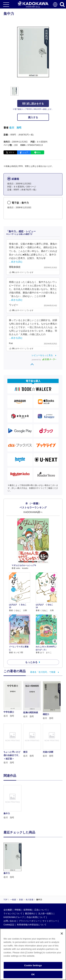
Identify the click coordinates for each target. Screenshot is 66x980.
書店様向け (30, 914)
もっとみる (31, 662)
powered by (44, 360)
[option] (13, 802)
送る (39, 152)
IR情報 (18, 910)
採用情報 (28, 910)
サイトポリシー (50, 921)
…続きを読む (16, 262)
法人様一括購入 (46, 914)
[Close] (62, 934)
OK (33, 974)
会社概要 (8, 910)
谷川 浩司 (15, 128)
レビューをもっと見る (42, 355)
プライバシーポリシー (29, 921)
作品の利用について (36, 917)
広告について (41, 910)
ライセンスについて (13, 914)
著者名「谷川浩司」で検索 (43, 672)
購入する (33, 117)
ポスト (12, 152)
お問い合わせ (10, 921)
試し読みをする (33, 104)
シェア (25, 152)
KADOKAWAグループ (14, 917)
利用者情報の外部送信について (32, 925)
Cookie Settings (33, 965)
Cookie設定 (9, 925)
